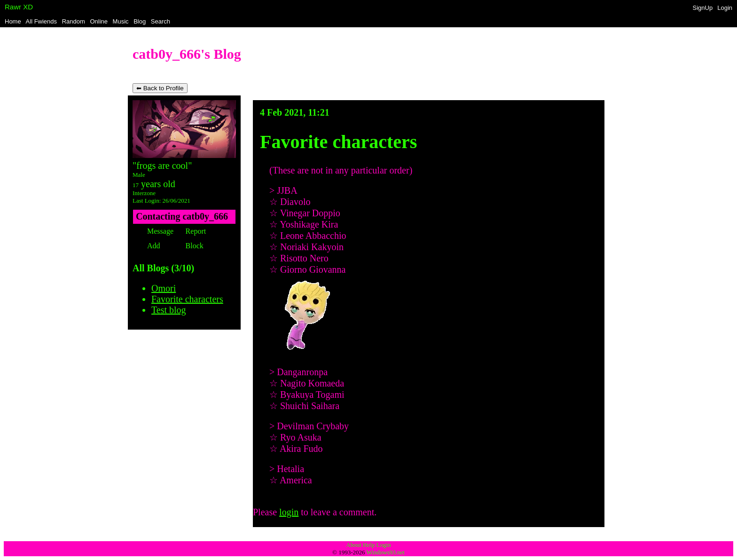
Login (725, 8)
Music (121, 21)
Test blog (169, 310)
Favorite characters (187, 299)
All (41, 21)
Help (369, 545)
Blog (140, 21)
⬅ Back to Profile (160, 88)
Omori (164, 288)
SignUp (703, 8)
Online (99, 21)
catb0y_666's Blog (187, 54)
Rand (74, 21)
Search (161, 21)
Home (13, 21)
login (289, 512)
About (354, 545)
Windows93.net (386, 552)
